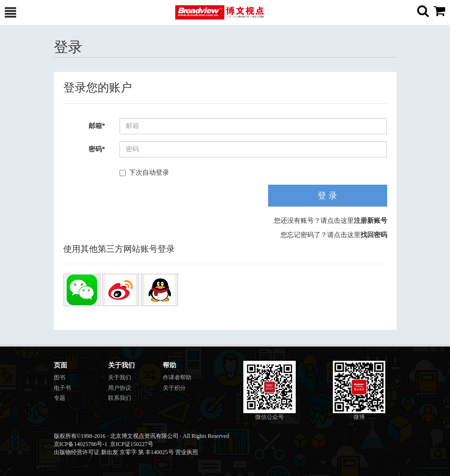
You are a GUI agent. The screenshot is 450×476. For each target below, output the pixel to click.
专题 (60, 398)
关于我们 (120, 377)
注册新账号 (370, 221)
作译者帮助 (177, 377)
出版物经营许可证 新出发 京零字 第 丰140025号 (114, 452)
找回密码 (374, 235)
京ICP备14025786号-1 (81, 444)
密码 (97, 149)
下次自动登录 (144, 173)
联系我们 (120, 398)
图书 (60, 377)
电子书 (62, 388)
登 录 (327, 196)
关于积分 (174, 388)
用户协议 (120, 388)
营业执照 (187, 452)
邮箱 (97, 126)
